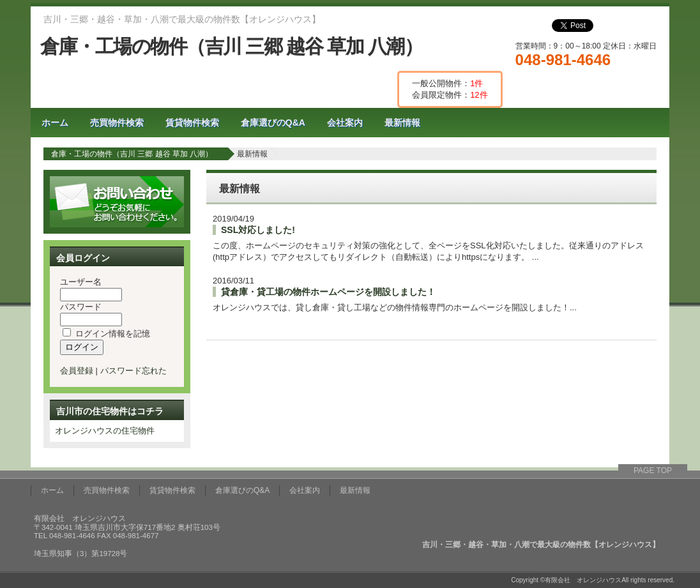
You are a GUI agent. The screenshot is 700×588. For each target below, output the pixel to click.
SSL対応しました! (258, 230)
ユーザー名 (81, 282)
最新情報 (402, 123)
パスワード (81, 307)
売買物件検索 (117, 123)
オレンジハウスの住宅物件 (105, 431)
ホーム (55, 123)
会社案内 (345, 123)
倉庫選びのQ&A (273, 123)
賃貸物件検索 (192, 123)
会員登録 (77, 371)
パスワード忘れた (133, 371)
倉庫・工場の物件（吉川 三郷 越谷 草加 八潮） (231, 46)
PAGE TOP (653, 471)
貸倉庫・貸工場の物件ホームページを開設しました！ (328, 292)
